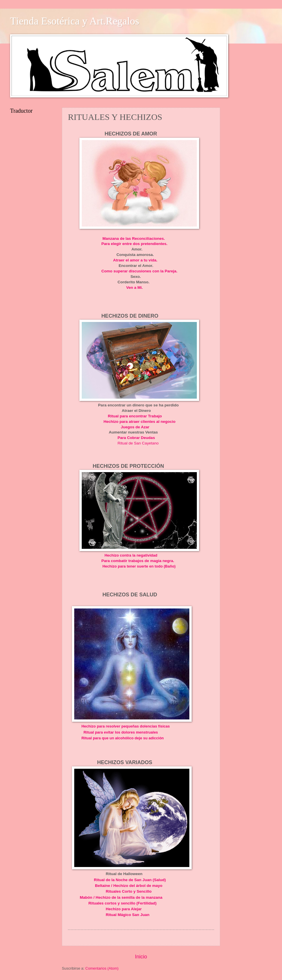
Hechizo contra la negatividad (131, 555)
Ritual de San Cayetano (138, 443)
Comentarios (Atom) (102, 968)
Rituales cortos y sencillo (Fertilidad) (122, 903)
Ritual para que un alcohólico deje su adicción (122, 738)
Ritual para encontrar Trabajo (135, 416)
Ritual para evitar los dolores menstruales (120, 732)
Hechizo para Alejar (124, 909)
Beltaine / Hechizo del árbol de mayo (129, 886)
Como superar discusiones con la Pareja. (139, 271)
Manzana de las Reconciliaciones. (134, 239)
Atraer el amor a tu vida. (135, 260)
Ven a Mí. (135, 288)
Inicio (141, 957)
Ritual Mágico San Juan (127, 915)
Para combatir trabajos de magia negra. (138, 561)
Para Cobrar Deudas (136, 438)
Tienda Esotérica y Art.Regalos (75, 21)
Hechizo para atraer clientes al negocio (140, 422)
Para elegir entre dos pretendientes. (134, 244)
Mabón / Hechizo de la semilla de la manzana (121, 897)
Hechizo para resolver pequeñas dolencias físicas (126, 726)
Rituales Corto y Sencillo (128, 891)
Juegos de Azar (133, 427)
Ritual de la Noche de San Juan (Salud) (130, 880)
